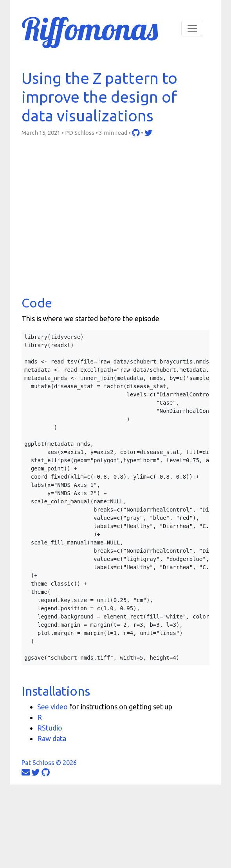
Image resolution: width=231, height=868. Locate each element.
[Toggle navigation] (192, 29)
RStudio (50, 728)
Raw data (52, 738)
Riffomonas (90, 29)
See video (52, 707)
